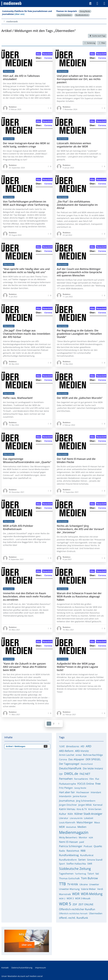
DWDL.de (71, 774)
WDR (76, 894)
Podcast (88, 846)
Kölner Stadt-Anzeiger (88, 814)
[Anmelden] (97, 4)
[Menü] (104, 4)
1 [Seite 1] (49, 723)
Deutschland (87, 764)
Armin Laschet (67, 755)
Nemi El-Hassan (68, 842)
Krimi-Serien (95, 809)
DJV (61, 774)
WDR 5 (65, 904)
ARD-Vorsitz (82, 751)
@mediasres (73, 746)
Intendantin (65, 796)
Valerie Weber (88, 889)
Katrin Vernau (67, 809)
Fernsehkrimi (81, 779)
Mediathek (71, 827)
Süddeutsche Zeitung (75, 869)
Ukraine (84, 884)
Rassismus (73, 851)
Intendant (96, 792)
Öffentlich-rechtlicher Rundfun (77, 909)
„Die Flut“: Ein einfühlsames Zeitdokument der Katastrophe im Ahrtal (77, 205)
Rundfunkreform (82, 15)
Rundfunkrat (87, 855)
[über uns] (19, 14)
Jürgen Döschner (68, 805)
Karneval (98, 805)
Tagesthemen (66, 874)
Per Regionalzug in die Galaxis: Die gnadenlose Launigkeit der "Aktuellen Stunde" (79, 334)
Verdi (100, 889)
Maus (97, 822)
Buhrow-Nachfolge (93, 755)
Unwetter (94, 884)
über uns (27, 945)
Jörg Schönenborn (64, 15)
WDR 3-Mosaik (83, 898)
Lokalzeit (89, 818)
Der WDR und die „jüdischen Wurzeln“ (80, 398)
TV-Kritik (73, 884)
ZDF (75, 904)
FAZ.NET (85, 774)
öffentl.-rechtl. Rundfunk (73, 918)
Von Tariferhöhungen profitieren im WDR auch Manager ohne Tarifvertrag (26, 203)
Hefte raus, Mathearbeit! (18, 398)
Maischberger (85, 822)
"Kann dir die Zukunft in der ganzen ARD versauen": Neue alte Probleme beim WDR (25, 667)
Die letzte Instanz (93, 768)
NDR (91, 838)
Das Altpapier (76, 759)
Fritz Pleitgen (66, 788)
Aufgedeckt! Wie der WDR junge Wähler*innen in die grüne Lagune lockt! (77, 667)
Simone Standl (95, 860)
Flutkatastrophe (67, 784)
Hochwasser (83, 792)
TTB (62, 884)
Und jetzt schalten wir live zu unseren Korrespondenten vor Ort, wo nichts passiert (80, 79)
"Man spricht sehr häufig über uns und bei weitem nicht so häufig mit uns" (26, 270)
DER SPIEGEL (93, 759)
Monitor (83, 837)
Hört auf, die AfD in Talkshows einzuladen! (21, 77)
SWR (90, 864)
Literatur (64, 818)
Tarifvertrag (81, 874)
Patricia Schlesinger (71, 846)
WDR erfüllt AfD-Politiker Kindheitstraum (18, 527)
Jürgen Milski (85, 805)
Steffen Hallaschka (76, 864)
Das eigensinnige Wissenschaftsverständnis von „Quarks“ (27, 460)
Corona (63, 759)
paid (82, 842)
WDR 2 (62, 899)
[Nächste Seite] (59, 723)
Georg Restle (85, 11)
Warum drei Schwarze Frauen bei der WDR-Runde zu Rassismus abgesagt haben (79, 597)
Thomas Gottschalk (69, 878)
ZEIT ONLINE (86, 904)
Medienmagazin (74, 832)
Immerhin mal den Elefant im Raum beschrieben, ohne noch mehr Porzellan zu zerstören (27, 597)
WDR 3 (70, 898)
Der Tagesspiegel (69, 764)
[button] (89, 43)
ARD (89, 746)
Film (92, 779)
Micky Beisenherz (68, 837)
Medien (82, 827)
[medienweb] (12, 4)
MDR (62, 827)
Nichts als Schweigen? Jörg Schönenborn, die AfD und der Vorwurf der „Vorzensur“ (80, 529)
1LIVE (62, 746)
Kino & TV (82, 809)
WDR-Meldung (92, 894)
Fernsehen (66, 779)
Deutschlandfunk (70, 768)
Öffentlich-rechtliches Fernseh (73, 914)
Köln (70, 814)
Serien (82, 860)
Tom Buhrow (89, 878)
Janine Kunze (80, 796)
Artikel (79, 755)
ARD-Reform (66, 751)
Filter (102, 43)
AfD (82, 746)
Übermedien (96, 913)
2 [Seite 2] (54, 723)
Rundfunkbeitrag (69, 855)
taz (97, 873)
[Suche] (90, 4)
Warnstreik (65, 894)
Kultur (63, 814)
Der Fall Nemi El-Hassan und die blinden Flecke (76, 460)
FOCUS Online (86, 784)
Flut (97, 779)
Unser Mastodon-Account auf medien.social (22, 976)
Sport (62, 864)
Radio (62, 851)
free (98, 784)
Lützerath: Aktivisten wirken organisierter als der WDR (74, 145)
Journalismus (67, 801)
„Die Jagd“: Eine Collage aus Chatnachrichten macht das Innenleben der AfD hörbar (27, 334)
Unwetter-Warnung (69, 889)
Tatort (91, 874)
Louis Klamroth (67, 822)
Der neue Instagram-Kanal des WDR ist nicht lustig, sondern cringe (26, 145)
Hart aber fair (67, 792)
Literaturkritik (76, 818)
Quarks (98, 846)
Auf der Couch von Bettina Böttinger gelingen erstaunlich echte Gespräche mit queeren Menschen (79, 272)
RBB (83, 851)
